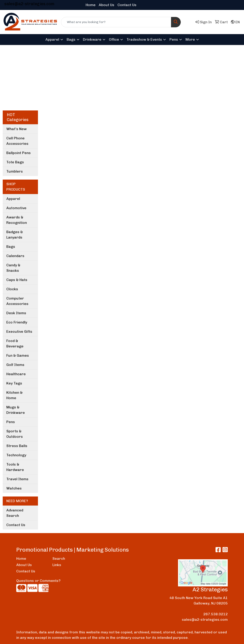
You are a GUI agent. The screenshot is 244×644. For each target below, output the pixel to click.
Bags (71, 39)
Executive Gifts (19, 331)
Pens (174, 39)
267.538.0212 (216, 614)
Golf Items (15, 365)
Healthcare (16, 374)
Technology (16, 455)
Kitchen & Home (14, 395)
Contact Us (127, 5)
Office (114, 39)
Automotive (16, 208)
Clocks (12, 289)
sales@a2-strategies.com (29, 4)
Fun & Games (18, 355)
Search (59, 559)
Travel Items (17, 479)
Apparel (52, 39)
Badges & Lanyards (15, 235)
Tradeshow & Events (144, 39)
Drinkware (92, 39)
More (190, 39)
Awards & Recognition (17, 220)
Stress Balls (17, 446)
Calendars (15, 256)
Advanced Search (15, 513)
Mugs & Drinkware (16, 410)
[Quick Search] (116, 22)
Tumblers (15, 171)
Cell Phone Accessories (17, 141)
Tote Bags (15, 162)
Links (57, 565)
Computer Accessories (17, 301)
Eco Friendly (17, 322)
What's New (16, 129)
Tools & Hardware (15, 467)
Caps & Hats (17, 280)
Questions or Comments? (38, 581)
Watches (14, 488)
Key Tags (14, 383)
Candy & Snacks (13, 268)
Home (91, 5)
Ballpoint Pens (19, 153)
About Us (107, 5)
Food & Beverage (15, 343)
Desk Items (16, 313)
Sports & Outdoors (15, 434)
